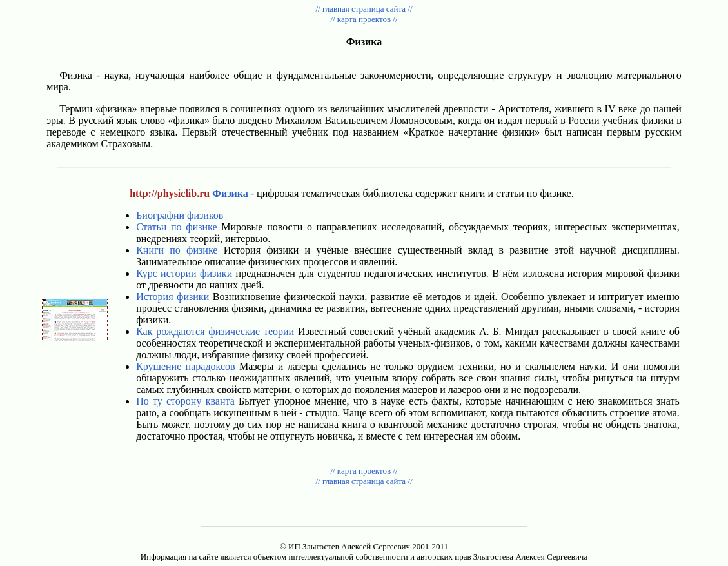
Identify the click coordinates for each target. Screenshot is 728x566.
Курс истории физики (184, 273)
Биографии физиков (180, 215)
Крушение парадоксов (185, 366)
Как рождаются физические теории (215, 331)
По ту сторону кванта (185, 401)
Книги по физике (177, 250)
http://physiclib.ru (170, 193)
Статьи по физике (176, 227)
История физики (172, 297)
